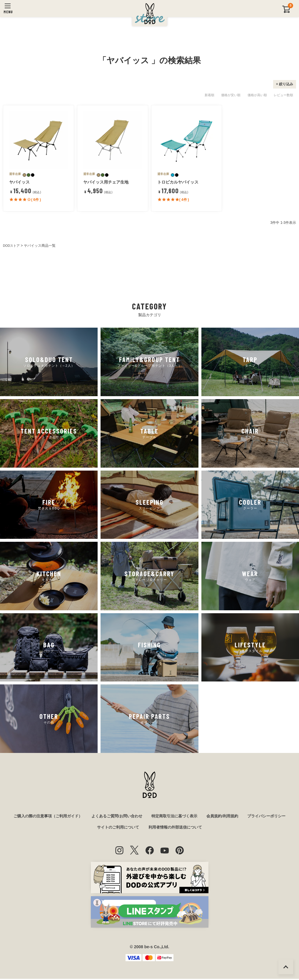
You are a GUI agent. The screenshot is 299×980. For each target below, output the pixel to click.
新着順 (209, 95)
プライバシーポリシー (89, 828)
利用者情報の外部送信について (202, 828)
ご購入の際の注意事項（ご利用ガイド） (67, 816)
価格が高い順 (257, 95)
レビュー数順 (283, 95)
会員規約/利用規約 (253, 816)
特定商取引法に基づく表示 (201, 816)
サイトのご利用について (141, 828)
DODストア (12, 246)
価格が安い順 (231, 95)
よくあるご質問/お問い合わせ (140, 816)
